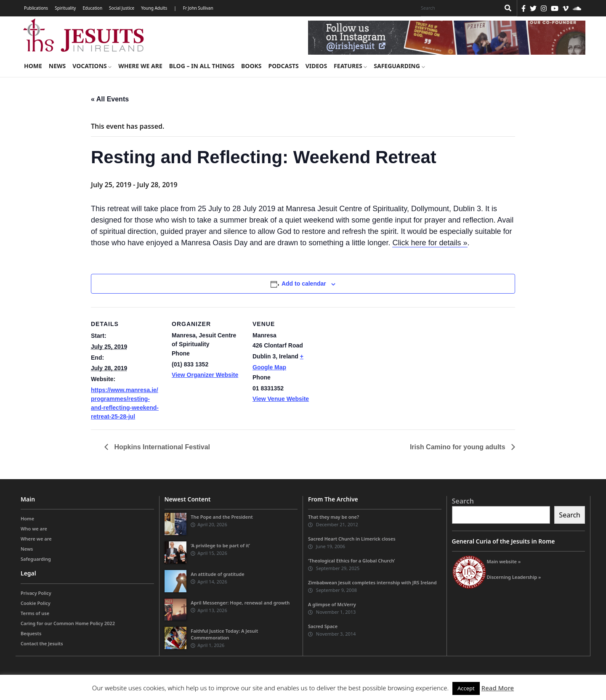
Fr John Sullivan (198, 8)
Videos (316, 66)
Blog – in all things (202, 66)
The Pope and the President (222, 517)
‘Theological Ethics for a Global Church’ (352, 561)
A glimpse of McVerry (332, 604)
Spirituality (65, 8)
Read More (498, 688)
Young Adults (154, 8)
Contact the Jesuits (42, 643)
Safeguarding (399, 66)
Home (33, 66)
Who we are (34, 529)
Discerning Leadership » (514, 577)
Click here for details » (430, 243)
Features (350, 66)
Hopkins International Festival (162, 447)
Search (463, 501)
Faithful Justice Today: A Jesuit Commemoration (224, 634)
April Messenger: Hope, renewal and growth (240, 603)
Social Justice (122, 8)
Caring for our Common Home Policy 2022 (68, 623)
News (57, 66)
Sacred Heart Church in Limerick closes (352, 539)
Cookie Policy (36, 603)
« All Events (110, 99)
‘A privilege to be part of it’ (220, 545)
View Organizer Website (205, 375)
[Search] (458, 8)
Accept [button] (466, 688)
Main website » (504, 561)
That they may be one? (334, 517)
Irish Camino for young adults (458, 447)
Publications (36, 8)
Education (92, 8)
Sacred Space (323, 626)
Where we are (140, 66)
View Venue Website (281, 399)
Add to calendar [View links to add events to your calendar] (304, 284)
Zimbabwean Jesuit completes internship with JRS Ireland (372, 582)
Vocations (92, 66)
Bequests (31, 633)
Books (251, 66)
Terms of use (35, 613)
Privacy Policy (36, 593)
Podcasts (283, 66)
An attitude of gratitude (217, 574)
